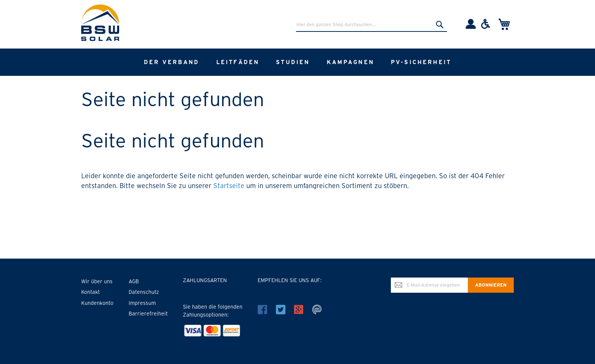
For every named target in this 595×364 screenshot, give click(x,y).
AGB (134, 281)
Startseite (229, 186)
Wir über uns (97, 281)
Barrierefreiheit (148, 314)
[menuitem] (172, 62)
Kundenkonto (97, 303)
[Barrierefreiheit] (486, 27)
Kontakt (91, 292)
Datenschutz (144, 292)
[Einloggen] (471, 27)
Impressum (142, 303)
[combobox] (371, 24)
